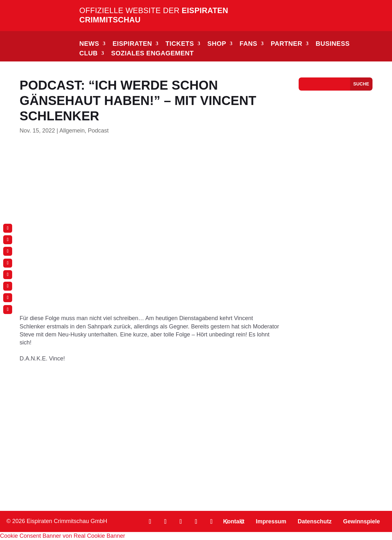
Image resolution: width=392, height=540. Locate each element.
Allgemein (72, 131)
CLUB (89, 54)
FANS (248, 44)
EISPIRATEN (132, 44)
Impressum (270, 521)
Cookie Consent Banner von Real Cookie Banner (63, 536)
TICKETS (180, 44)
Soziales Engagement (153, 54)
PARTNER (287, 44)
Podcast (98, 131)
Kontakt (233, 521)
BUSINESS (333, 44)
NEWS (89, 44)
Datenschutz (314, 521)
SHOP (217, 44)
